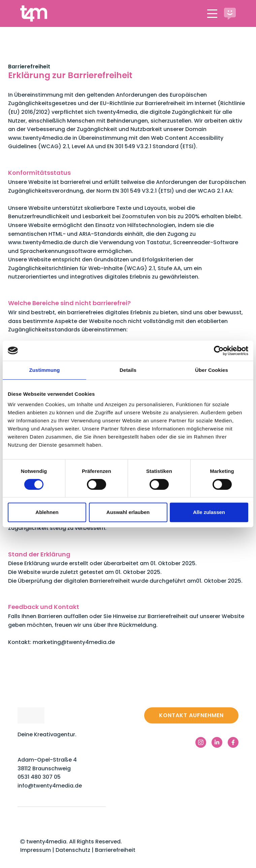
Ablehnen (47, 512)
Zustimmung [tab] (45, 370)
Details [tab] (128, 370)
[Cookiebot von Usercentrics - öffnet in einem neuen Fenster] (219, 351)
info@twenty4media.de (50, 786)
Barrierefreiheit (115, 850)
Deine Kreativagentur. (47, 734)
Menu (212, 10)
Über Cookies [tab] (212, 370)
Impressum (36, 850)
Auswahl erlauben (128, 512)
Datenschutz (74, 850)
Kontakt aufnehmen (191, 715)
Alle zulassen (209, 512)
